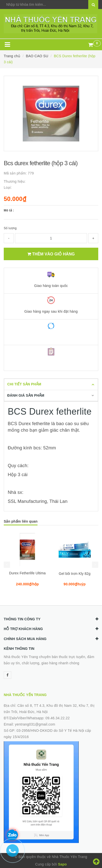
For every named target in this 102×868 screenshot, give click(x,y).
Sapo (62, 864)
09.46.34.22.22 (58, 718)
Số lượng (10, 228)
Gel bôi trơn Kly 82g (75, 574)
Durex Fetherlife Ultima (27, 573)
